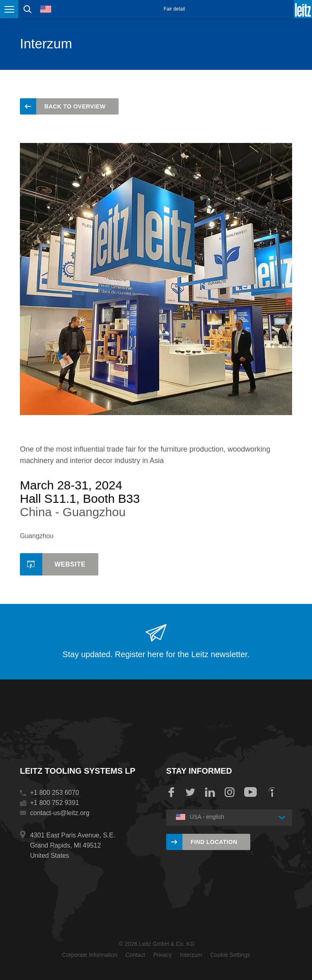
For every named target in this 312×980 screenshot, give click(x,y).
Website (70, 564)
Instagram (230, 792)
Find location (214, 842)
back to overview (75, 106)
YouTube (250, 792)
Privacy (162, 955)
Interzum (191, 955)
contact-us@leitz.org (60, 813)
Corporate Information (90, 955)
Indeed (271, 792)
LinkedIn (210, 792)
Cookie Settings (230, 955)
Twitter (191, 792)
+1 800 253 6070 (55, 793)
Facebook (171, 792)
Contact (135, 955)
